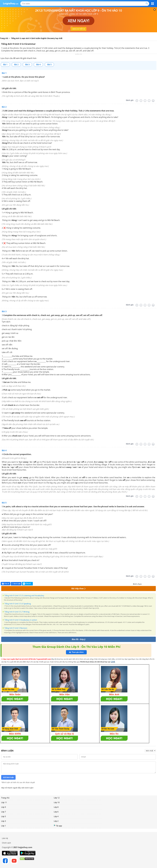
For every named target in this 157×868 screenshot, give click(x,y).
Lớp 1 (4, 826)
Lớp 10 (57, 802)
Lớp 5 (4, 816)
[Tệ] (141, 101)
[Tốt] (149, 101)
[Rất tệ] (137, 101)
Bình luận (16, 584)
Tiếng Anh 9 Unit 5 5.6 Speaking (18, 604)
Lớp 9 (4, 807)
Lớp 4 (56, 816)
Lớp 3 (4, 821)
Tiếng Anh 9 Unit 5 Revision (16, 628)
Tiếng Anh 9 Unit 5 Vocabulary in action (21, 620)
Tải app (58, 826)
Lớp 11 (4, 802)
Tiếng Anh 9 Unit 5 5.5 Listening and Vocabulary (24, 595)
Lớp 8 (56, 807)
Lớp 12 (57, 798)
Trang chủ (5, 798)
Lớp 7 (4, 812)
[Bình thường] (145, 101)
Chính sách (6, 843)
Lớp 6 (56, 812)
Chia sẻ (6, 584)
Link (113, 662)
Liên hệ (5, 838)
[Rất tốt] (153, 101)
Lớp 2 (56, 821)
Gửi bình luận (8, 777)
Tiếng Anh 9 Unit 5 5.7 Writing (17, 612)
